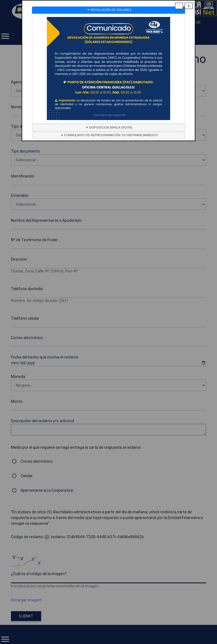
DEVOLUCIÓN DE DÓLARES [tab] (109, 10)
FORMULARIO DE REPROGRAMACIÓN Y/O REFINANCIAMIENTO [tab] (109, 135)
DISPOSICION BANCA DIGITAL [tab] (109, 127)
